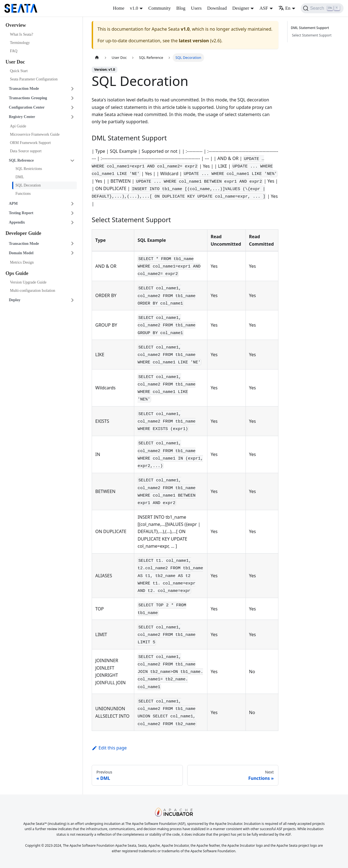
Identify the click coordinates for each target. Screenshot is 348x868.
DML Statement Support (311, 28)
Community (159, 8)
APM (13, 204)
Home (119, 8)
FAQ (14, 51)
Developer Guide (23, 233)
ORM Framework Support (30, 143)
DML (20, 177)
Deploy (15, 300)
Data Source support (26, 151)
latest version (194, 41)
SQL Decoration (28, 185)
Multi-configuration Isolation (33, 291)
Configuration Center (27, 107)
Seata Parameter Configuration (34, 79)
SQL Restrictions (29, 169)
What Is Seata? (22, 34)
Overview (16, 25)
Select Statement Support (312, 35)
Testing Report (21, 213)
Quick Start (19, 71)
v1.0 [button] (134, 8)
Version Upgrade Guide (28, 282)
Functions (23, 194)
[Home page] (97, 58)
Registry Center (22, 117)
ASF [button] (264, 8)
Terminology (20, 43)
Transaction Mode (24, 89)
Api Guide (18, 126)
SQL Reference (21, 160)
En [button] (284, 8)
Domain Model (21, 253)
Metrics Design (22, 262)
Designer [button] (241, 8)
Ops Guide (17, 273)
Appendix (17, 222)
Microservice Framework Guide (35, 134)
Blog (181, 8)
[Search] (322, 8)
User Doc (15, 62)
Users (196, 8)
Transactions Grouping (28, 98)
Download (217, 8)
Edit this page (109, 748)
